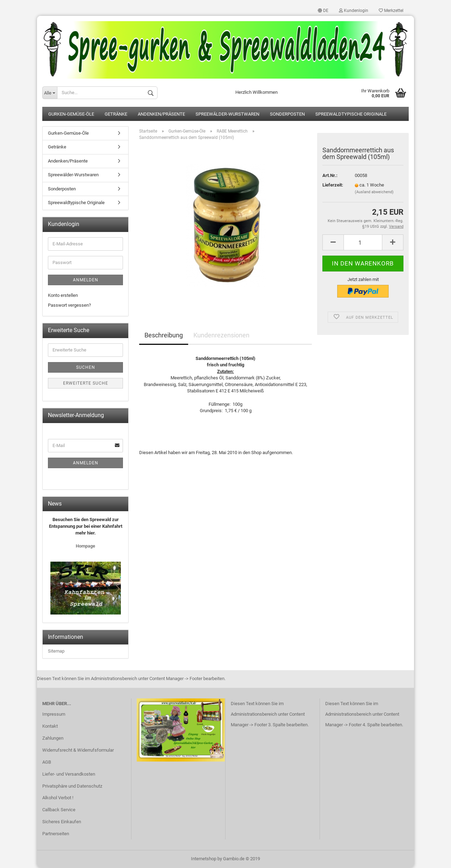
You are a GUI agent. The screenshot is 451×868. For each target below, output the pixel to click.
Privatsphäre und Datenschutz (72, 786)
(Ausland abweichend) (374, 192)
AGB (47, 762)
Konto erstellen (63, 295)
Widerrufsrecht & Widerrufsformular (78, 750)
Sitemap (56, 651)
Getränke (116, 114)
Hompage (85, 546)
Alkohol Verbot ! (58, 798)
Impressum (54, 714)
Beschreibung (164, 335)
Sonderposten (287, 114)
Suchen (86, 367)
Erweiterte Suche (86, 383)
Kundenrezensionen (221, 335)
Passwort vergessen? (69, 305)
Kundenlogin (354, 11)
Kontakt (50, 726)
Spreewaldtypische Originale (351, 114)
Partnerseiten (56, 834)
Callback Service (59, 810)
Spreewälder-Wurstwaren (227, 114)
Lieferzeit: (333, 185)
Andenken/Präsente (161, 114)
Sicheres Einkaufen (62, 822)
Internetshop (204, 859)
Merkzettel (391, 11)
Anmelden (86, 280)
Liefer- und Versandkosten (69, 774)
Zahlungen (53, 738)
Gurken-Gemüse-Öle (71, 114)
